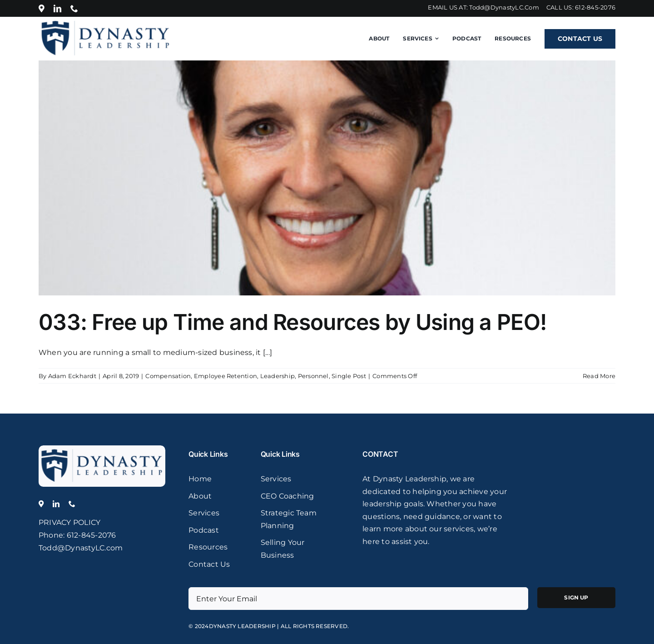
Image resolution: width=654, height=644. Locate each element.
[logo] (102, 449)
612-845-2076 (595, 7)
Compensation (168, 376)
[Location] (42, 8)
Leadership (277, 376)
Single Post (349, 376)
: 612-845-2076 (89, 535)
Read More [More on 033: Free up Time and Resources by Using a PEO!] (599, 376)
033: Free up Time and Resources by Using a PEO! (292, 322)
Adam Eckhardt (72, 376)
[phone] (74, 8)
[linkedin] (57, 8)
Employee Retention (225, 376)
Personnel (313, 376)
